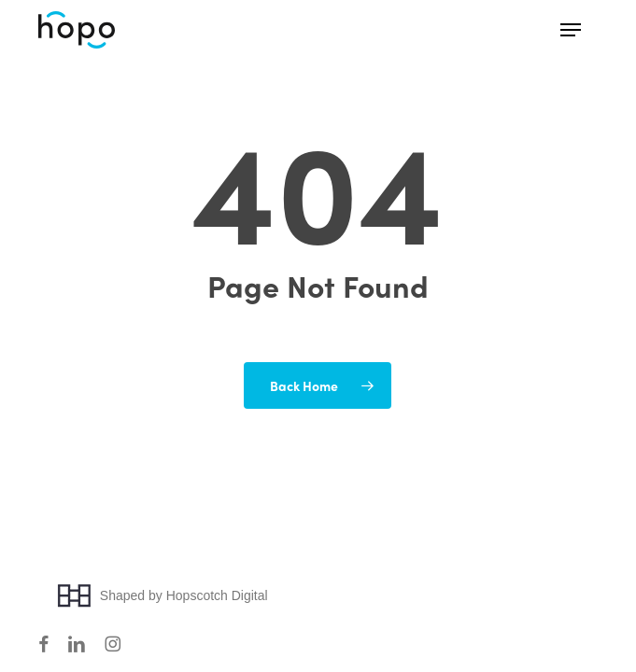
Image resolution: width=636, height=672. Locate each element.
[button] (571, 30)
